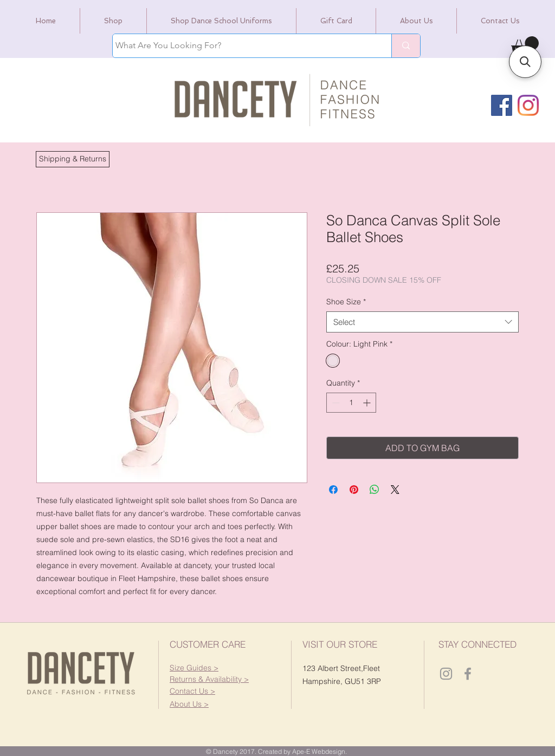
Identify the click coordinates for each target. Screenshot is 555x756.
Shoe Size (346, 302)
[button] (73, 159)
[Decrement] (335, 403)
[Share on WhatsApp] (375, 490)
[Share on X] (395, 490)
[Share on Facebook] (333, 490)
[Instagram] (528, 105)
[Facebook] (502, 105)
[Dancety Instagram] (446, 674)
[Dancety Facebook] (468, 674)
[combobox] (422, 322)
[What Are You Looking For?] (242, 46)
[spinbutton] (351, 403)
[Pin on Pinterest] (354, 490)
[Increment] (368, 403)
